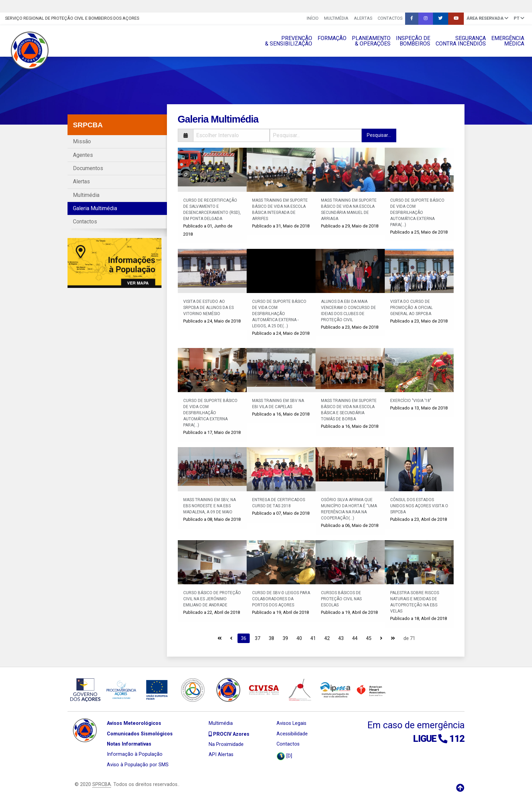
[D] (284, 756)
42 (327, 638)
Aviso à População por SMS (138, 765)
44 (355, 638)
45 (369, 638)
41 (313, 638)
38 (271, 638)
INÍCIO (313, 18)
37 (258, 638)
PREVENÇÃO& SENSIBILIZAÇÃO (289, 41)
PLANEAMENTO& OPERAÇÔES (371, 41)
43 (341, 638)
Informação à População (135, 754)
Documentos (88, 168)
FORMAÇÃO (332, 38)
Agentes (83, 155)
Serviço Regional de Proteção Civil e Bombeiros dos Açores (72, 18)
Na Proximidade (226, 744)
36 (244, 638)
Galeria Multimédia (95, 208)
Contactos (390, 18)
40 (299, 638)
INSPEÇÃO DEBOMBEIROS (413, 41)
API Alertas (221, 755)
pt (519, 18)
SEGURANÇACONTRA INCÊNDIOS (461, 41)
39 (285, 638)
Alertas (363, 18)
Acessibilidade (292, 734)
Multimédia (336, 18)
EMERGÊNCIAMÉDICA (508, 41)
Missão (82, 141)
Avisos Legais (291, 723)
